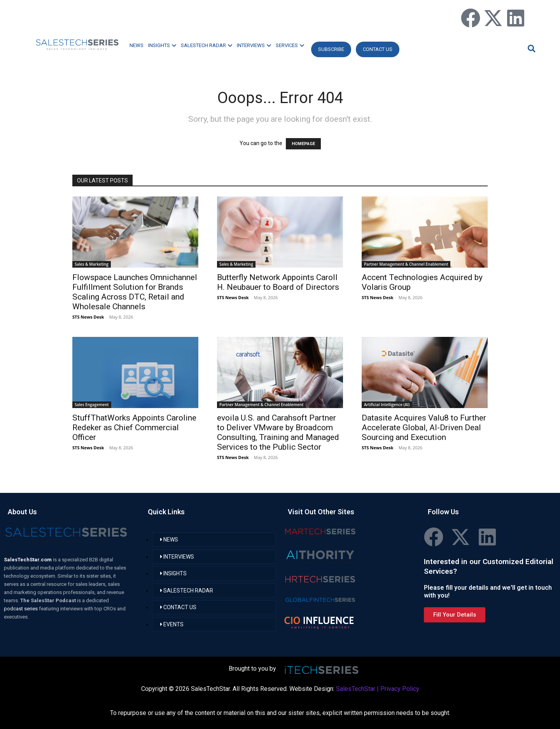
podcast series (21, 609)
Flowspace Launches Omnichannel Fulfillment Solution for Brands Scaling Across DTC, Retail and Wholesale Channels (135, 292)
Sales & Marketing (92, 264)
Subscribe (331, 49)
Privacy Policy (400, 689)
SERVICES (290, 45)
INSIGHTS (162, 45)
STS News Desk (88, 317)
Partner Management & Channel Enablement (406, 264)
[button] (530, 48)
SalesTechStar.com (28, 560)
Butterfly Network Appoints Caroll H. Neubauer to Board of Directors (278, 282)
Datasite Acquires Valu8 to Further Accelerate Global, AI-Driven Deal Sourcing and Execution (424, 428)
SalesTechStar (356, 689)
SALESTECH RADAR (206, 45)
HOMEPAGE (303, 144)
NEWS (136, 45)
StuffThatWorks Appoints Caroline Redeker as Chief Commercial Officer (134, 428)
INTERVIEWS (254, 45)
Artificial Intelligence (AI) (387, 405)
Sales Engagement (92, 405)
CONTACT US (378, 49)
